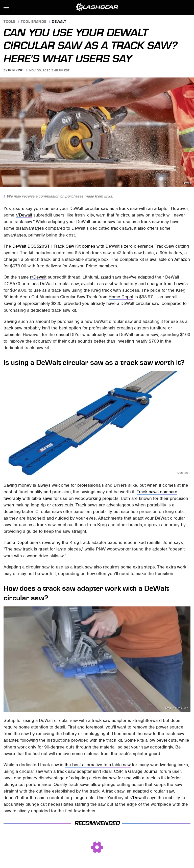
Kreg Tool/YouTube (177, 708)
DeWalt (187, 183)
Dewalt (59, 22)
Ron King (16, 70)
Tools (9, 22)
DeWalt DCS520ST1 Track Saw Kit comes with (58, 246)
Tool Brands (34, 22)
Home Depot (121, 297)
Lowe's (181, 284)
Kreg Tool (182, 473)
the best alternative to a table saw (98, 765)
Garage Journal (143, 771)
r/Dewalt (24, 215)
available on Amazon (170, 259)
